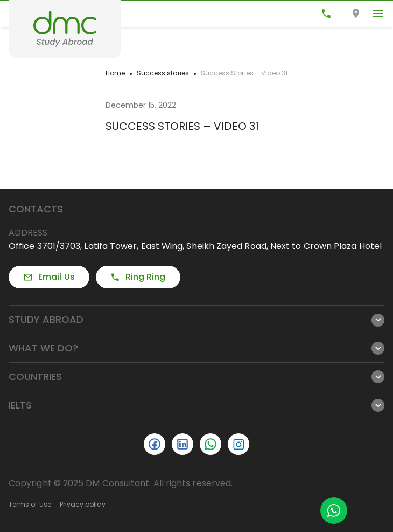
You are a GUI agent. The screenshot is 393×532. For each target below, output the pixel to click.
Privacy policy (83, 504)
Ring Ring (138, 277)
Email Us (49, 277)
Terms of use (30, 504)
